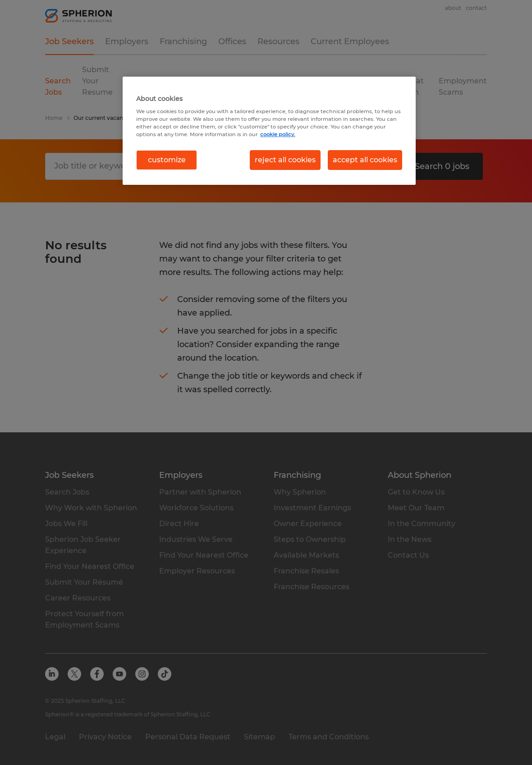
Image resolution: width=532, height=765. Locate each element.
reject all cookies (285, 160)
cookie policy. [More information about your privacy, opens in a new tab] (278, 134)
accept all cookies (365, 160)
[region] (269, 131)
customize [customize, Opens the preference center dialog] (167, 160)
